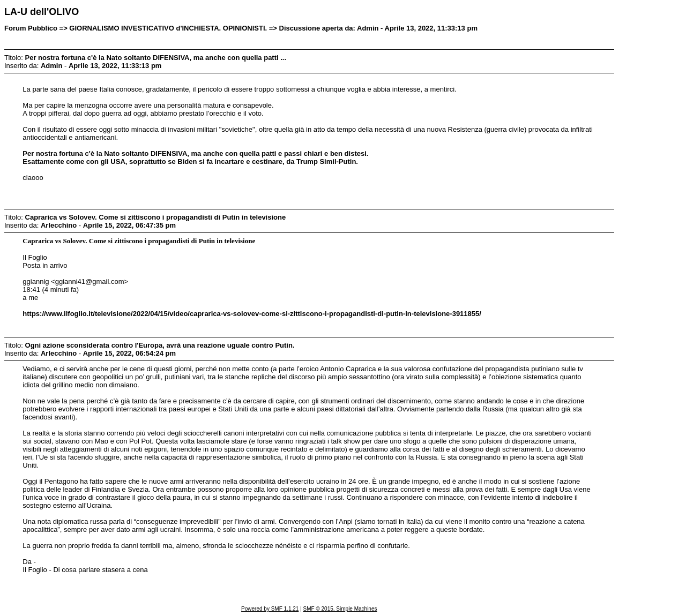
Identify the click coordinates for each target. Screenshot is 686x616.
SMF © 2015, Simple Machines (340, 609)
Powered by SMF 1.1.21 (270, 609)
